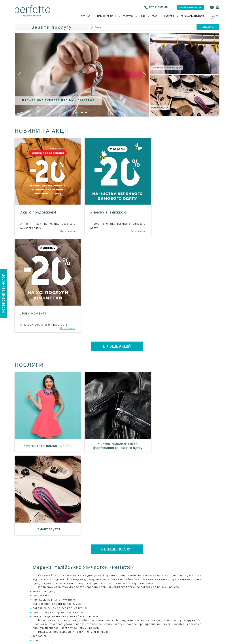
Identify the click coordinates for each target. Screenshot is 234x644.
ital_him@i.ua (143, 559)
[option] (82, 75)
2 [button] (82, 113)
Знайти (208, 27)
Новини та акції (106, 16)
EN (217, 16)
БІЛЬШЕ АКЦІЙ (117, 249)
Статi (154, 16)
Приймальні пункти (192, 16)
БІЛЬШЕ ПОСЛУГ (117, 369)
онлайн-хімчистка (190, 7)
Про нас (86, 16)
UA (212, 16)
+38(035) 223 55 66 (148, 548)
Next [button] (145, 75)
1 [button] (78, 113)
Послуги (128, 16)
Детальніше (67, 232)
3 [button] (86, 113)
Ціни (142, 16)
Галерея (169, 16)
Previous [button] (19, 75)
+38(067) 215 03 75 (185, 548)
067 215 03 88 (158, 7)
